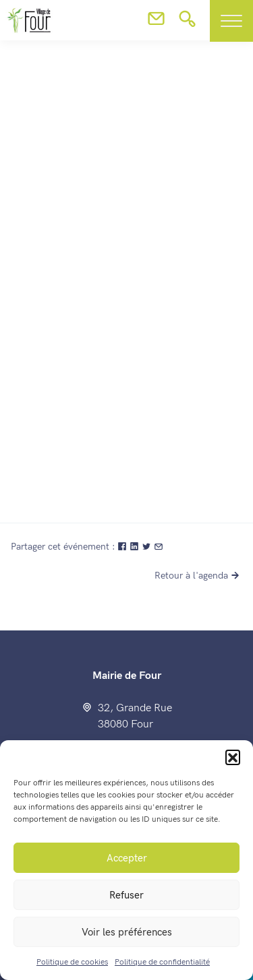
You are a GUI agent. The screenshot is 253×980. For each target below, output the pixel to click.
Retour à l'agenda (198, 576)
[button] (233, 757)
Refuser (126, 895)
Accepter (127, 858)
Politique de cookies (72, 962)
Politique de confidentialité (162, 962)
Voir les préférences (127, 932)
